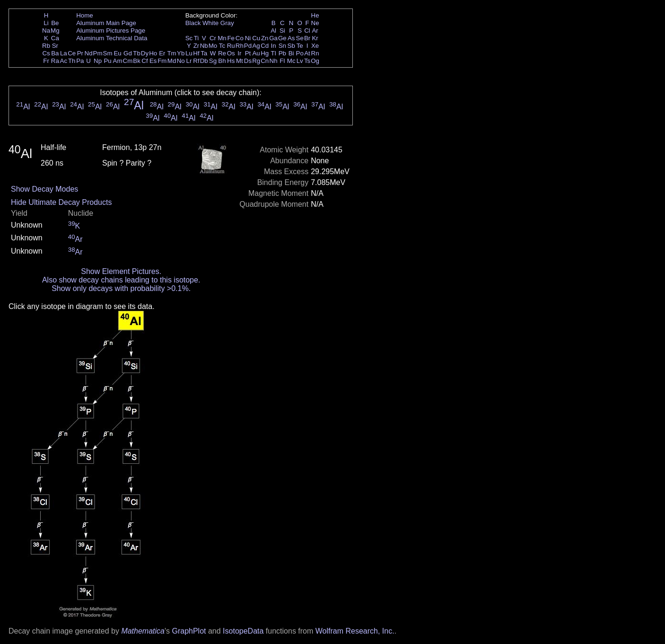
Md (172, 61)
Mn (222, 38)
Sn (282, 46)
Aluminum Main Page (106, 23)
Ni (248, 38)
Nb (204, 46)
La (64, 53)
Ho (153, 53)
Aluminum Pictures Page (111, 31)
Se (300, 38)
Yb (181, 53)
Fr (46, 61)
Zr (197, 46)
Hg (265, 53)
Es (153, 61)
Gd (128, 53)
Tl (274, 53)
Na (46, 31)
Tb (137, 53)
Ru (231, 46)
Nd (89, 53)
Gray (227, 23)
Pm (98, 53)
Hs (231, 61)
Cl (307, 31)
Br (307, 38)
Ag (256, 46)
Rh (240, 46)
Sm (108, 53)
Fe (231, 38)
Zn (265, 38)
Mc (291, 61)
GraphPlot (189, 631)
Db (204, 61)
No (181, 61)
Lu (189, 53)
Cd (265, 46)
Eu (117, 53)
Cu (256, 38)
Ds (248, 61)
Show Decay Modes (44, 189)
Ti (197, 38)
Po (300, 53)
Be (55, 23)
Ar (315, 31)
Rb (46, 46)
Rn (315, 53)
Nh (274, 61)
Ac (64, 61)
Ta (204, 53)
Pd (248, 46)
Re (222, 53)
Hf (196, 53)
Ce (72, 53)
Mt (240, 61)
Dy (145, 53)
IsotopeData (243, 631)
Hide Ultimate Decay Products (61, 202)
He (315, 15)
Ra (55, 61)
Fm (162, 61)
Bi (291, 53)
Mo (213, 46)
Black (193, 23)
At (307, 53)
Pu (107, 61)
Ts (307, 61)
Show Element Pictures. (121, 271)
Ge (282, 38)
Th (72, 61)
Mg (55, 31)
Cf (144, 61)
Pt (248, 53)
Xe (315, 46)
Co (240, 38)
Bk (137, 61)
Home (85, 15)
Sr (55, 46)
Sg (213, 61)
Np (98, 61)
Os (231, 53)
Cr (213, 38)
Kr (315, 38)
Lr (189, 61)
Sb (291, 46)
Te (300, 46)
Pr (80, 53)
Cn (265, 61)
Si (282, 31)
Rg (256, 61)
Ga (273, 38)
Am (118, 61)
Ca (55, 38)
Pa (80, 61)
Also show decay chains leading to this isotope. (121, 280)
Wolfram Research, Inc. (355, 631)
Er (162, 53)
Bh (222, 61)
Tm (171, 53)
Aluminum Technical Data (112, 38)
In (274, 46)
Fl (282, 61)
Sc (189, 38)
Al (273, 31)
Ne (315, 23)
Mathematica (143, 631)
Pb (282, 53)
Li (46, 23)
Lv (300, 61)
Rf (196, 61)
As (291, 38)
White (210, 23)
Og (315, 61)
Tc (222, 46)
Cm (128, 61)
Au (256, 53)
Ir (239, 53)
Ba (55, 53)
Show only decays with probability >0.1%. (121, 288)
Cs (46, 53)
